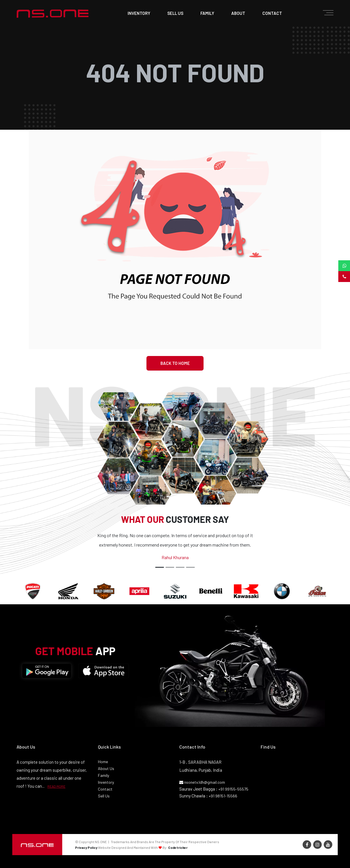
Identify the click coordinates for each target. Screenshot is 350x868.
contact (272, 13)
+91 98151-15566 (223, 796)
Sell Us (104, 796)
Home (103, 762)
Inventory (139, 13)
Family (103, 775)
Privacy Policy (86, 847)
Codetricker (178, 847)
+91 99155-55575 (233, 789)
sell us (175, 13)
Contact (105, 789)
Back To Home (175, 363)
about (238, 13)
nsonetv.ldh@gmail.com (202, 782)
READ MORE (56, 786)
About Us (106, 768)
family (207, 13)
